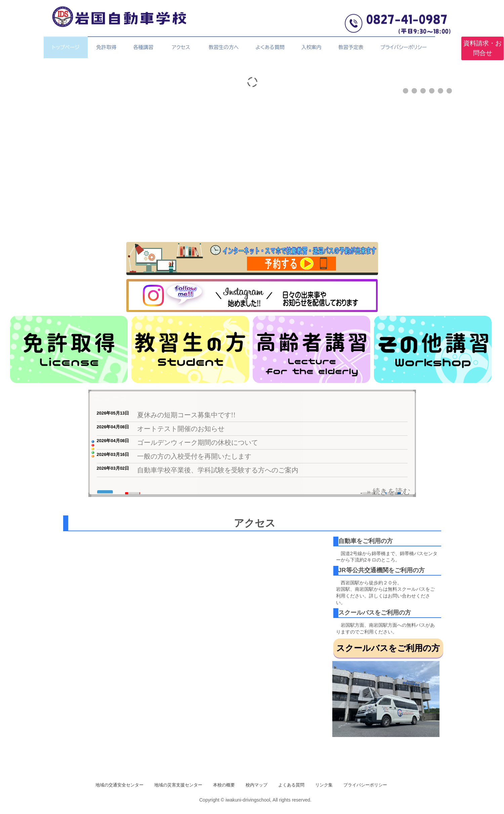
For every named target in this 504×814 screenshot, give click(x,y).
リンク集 (324, 785)
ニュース (111, 398)
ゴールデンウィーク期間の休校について (198, 442)
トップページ (66, 47)
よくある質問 (270, 47)
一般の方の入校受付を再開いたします (194, 456)
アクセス (182, 47)
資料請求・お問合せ (482, 48)
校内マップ (257, 785)
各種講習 (143, 47)
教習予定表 (351, 47)
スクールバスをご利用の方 (388, 648)
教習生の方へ (224, 47)
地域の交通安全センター (119, 785)
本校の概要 (224, 785)
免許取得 (106, 47)
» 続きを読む (389, 491)
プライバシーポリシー (404, 47)
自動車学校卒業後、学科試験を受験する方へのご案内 (218, 470)
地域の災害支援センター (178, 785)
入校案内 (311, 47)
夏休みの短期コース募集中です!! (186, 415)
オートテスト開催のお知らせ (181, 429)
